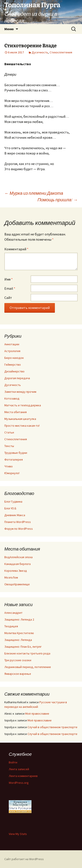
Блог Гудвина (13, 502)
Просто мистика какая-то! (22, 426)
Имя (9, 279)
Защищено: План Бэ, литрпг (23, 647)
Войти (13, 762)
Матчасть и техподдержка (23, 405)
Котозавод (12, 398)
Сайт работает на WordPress (24, 859)
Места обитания (16, 412)
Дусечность (40, 52)
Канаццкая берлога (17, 564)
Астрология (12, 351)
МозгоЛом (11, 577)
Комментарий (16, 249)
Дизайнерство (14, 371)
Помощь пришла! (58, 200)
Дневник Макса (15, 515)
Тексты (9, 446)
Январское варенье (18, 674)
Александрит (13, 613)
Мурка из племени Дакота (34, 193)
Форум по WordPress (19, 529)
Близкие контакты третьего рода (27, 653)
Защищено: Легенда (18, 640)
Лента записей (19, 769)
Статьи (9, 432)
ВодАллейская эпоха (18, 557)
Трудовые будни (16, 453)
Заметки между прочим (20, 392)
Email (10, 288)
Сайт (8, 298)
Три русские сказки (18, 660)
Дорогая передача (17, 378)
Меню (9, 29)
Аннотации (12, 344)
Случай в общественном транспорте (52, 727)
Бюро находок (14, 358)
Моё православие (37, 714)
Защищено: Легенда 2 (19, 619)
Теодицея (11, 626)
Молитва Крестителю (19, 633)
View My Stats (18, 834)
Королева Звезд (16, 571)
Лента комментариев (23, 776)
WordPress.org (19, 783)
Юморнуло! (12, 473)
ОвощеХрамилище (17, 584)
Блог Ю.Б (10, 508)
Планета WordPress (18, 522)
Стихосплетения (61, 52)
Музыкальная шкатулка (20, 419)
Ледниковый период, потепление (28, 667)
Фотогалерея (14, 459)
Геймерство (13, 365)
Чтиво (9, 466)
